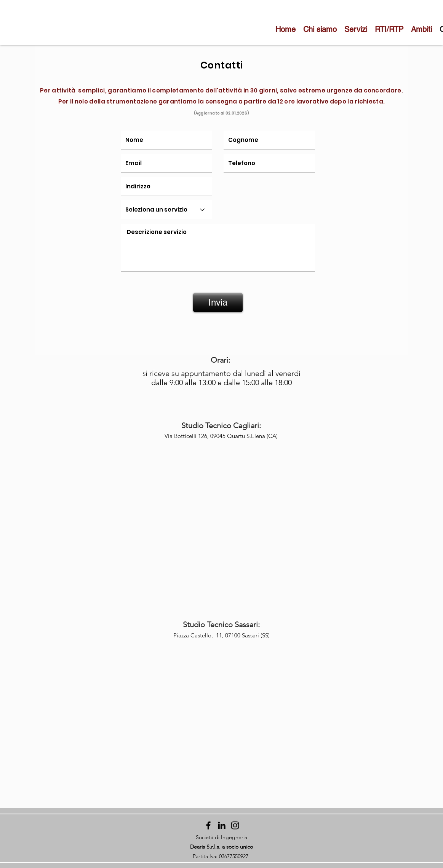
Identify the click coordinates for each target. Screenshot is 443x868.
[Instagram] (235, 825)
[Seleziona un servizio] (166, 210)
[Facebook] (208, 825)
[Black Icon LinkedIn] (222, 825)
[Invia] (218, 303)
